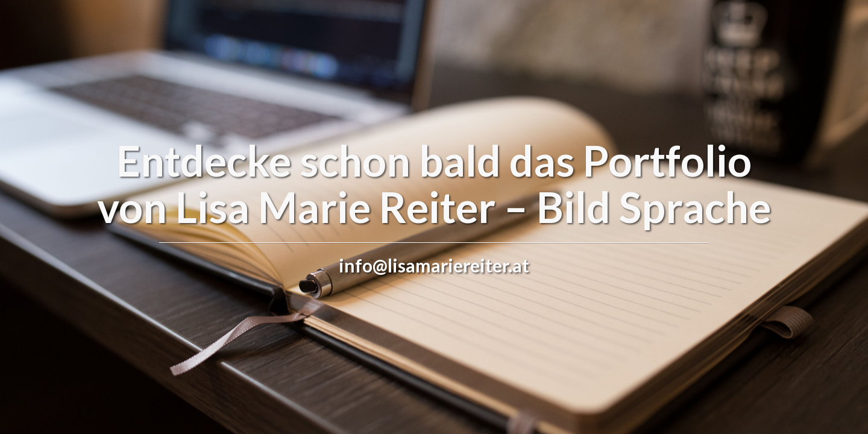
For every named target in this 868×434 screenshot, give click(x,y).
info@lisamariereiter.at (434, 265)
